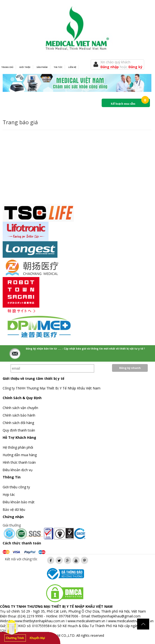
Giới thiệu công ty (16, 487)
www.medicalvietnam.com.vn (131, 621)
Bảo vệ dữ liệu (14, 509)
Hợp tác (9, 494)
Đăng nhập (110, 67)
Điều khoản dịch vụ (18, 470)
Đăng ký (135, 67)
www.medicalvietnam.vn (86, 621)
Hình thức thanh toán (19, 462)
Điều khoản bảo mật (19, 502)
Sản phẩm (42, 67)
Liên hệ (72, 67)
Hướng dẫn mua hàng (20, 455)
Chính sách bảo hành (19, 415)
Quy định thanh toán (19, 430)
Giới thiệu (25, 67)
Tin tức (58, 67)
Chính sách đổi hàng (18, 423)
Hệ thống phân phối (18, 447)
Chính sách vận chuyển (20, 408)
